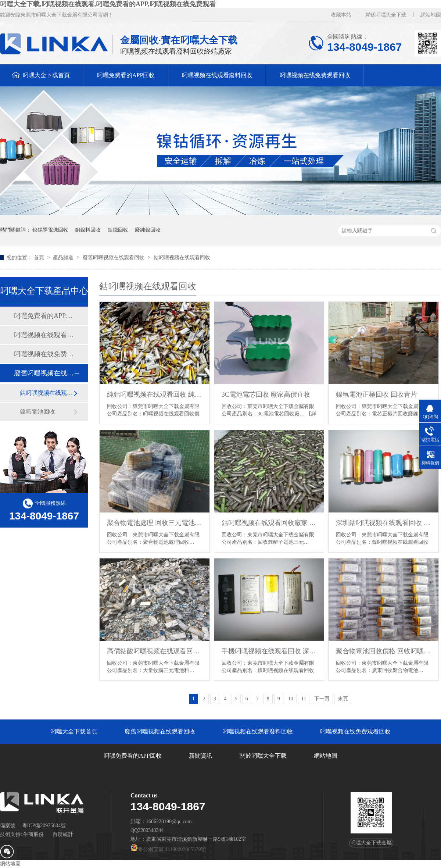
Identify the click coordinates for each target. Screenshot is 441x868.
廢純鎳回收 (148, 230)
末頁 (343, 699)
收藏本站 (341, 15)
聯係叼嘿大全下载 (386, 15)
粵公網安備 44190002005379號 (168, 849)
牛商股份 (33, 834)
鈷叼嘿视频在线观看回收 (182, 258)
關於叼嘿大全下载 (263, 756)
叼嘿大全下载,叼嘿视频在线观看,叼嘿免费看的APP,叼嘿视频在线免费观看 (108, 4)
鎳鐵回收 (118, 230)
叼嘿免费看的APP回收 (126, 75)
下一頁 (322, 699)
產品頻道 (64, 258)
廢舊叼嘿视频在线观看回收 (114, 258)
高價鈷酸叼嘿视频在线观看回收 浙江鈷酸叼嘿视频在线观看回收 (155, 651)
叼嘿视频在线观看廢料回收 (217, 75)
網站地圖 (431, 15)
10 (291, 699)
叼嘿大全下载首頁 (46, 75)
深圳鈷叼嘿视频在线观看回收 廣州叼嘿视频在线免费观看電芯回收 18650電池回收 (383, 523)
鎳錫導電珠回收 (50, 230)
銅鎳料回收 (88, 230)
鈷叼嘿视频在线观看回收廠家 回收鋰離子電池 (269, 523)
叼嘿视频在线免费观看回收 (315, 75)
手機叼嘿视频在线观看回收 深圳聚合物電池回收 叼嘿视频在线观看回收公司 (269, 651)
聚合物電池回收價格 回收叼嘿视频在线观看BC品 (383, 651)
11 (304, 699)
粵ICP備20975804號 (44, 826)
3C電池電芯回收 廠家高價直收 (266, 394)
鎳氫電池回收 (37, 412)
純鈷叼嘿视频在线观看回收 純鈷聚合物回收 (155, 394)
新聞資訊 (201, 756)
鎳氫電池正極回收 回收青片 (377, 394)
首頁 (40, 258)
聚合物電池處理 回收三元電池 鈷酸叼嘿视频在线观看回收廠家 (155, 523)
